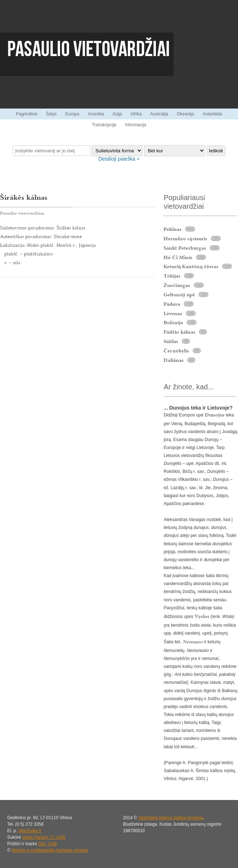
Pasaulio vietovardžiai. (23, 213)
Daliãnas (174, 360)
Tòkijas (172, 276)
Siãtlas (171, 341)
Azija (117, 114)
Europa (72, 114)
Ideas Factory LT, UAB (44, 837)
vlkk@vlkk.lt (30, 831)
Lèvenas (173, 313)
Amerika (96, 114)
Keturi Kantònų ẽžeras (191, 266)
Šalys (51, 114)
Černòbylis (176, 351)
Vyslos (202, 616)
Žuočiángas (177, 285)
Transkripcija (104, 125)
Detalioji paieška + (119, 159)
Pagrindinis (27, 114)
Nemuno (192, 642)
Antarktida (212, 114)
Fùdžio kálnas (179, 332)
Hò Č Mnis (178, 257)
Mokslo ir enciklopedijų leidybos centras (50, 850)
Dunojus (215, 415)
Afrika (136, 114)
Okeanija (185, 114)
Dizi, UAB (48, 844)
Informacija (135, 125)
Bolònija (173, 322)
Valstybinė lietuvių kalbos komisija (171, 818)
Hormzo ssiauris (185, 238)
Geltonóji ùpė (179, 295)
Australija (159, 114)
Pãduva (172, 304)
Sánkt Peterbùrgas (185, 248)
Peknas (173, 229)
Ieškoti (216, 151)
